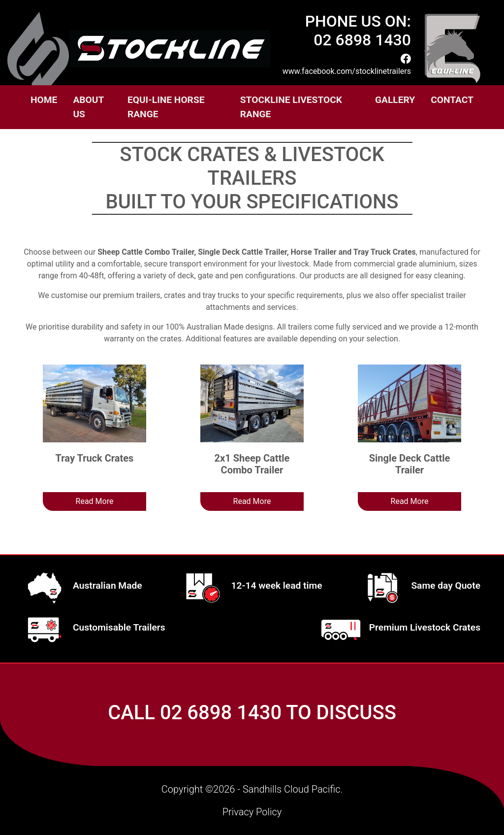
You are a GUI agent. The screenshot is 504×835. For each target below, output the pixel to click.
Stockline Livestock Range (291, 107)
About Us (88, 107)
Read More (95, 501)
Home (44, 100)
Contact (452, 100)
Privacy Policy (252, 812)
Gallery (395, 100)
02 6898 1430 (221, 713)
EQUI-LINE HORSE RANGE (166, 107)
